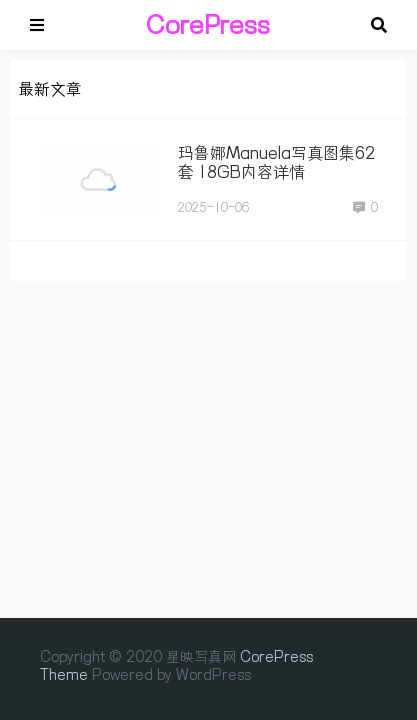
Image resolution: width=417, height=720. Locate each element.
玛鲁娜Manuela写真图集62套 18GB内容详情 (276, 162)
